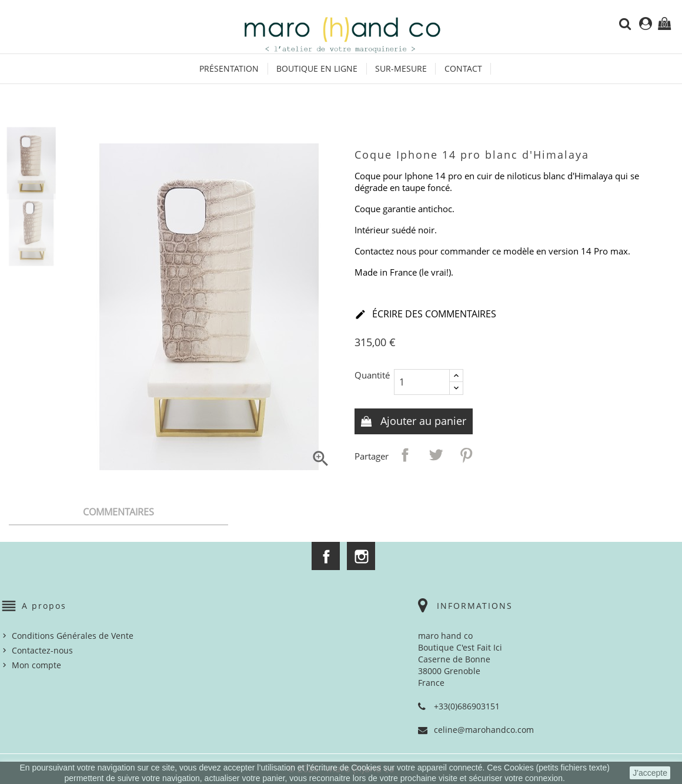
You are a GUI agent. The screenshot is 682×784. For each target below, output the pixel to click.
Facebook (326, 556)
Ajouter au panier (422, 421)
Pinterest (466, 455)
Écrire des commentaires (426, 315)
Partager (405, 455)
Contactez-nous (42, 650)
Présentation (229, 68)
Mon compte (36, 665)
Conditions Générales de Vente (73, 636)
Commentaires (118, 512)
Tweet (436, 455)
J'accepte (650, 773)
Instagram (361, 556)
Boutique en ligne (317, 68)
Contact (463, 68)
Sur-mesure (401, 68)
